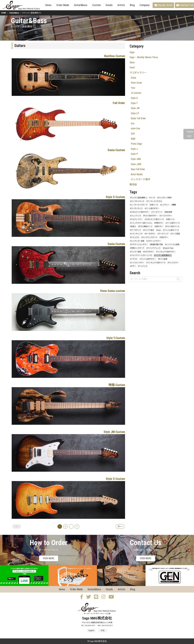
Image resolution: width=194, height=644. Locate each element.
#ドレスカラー (173, 263)
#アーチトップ (163, 234)
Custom (97, 5)
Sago (132, 52)
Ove (133, 123)
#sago (159, 230)
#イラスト (134, 259)
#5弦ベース (154, 205)
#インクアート (157, 212)
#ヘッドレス (143, 266)
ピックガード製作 (140, 179)
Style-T (134, 103)
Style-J (134, 149)
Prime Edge (136, 144)
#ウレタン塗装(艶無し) (139, 198)
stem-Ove (135, 128)
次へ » (120, 526)
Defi (133, 134)
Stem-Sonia (136, 83)
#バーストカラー (166, 216)
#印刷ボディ (159, 223)
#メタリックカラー (154, 241)
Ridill (133, 139)
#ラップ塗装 (175, 234)
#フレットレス (135, 216)
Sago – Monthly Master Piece (144, 57)
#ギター (133, 266)
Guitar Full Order (138, 118)
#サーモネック (135, 230)
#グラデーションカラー (139, 244)
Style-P (134, 154)
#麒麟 (174, 205)
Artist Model (137, 174)
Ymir (133, 88)
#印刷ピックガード (137, 248)
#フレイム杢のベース (171, 230)
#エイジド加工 (149, 230)
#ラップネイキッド (137, 201)
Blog (132, 5)
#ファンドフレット (154, 248)
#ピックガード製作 (164, 198)
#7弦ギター (164, 237)
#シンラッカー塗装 (137, 241)
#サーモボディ (150, 234)
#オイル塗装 (163, 259)
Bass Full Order (138, 169)
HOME (4, 13)
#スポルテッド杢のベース (154, 219)
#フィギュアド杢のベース (156, 263)
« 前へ (17, 526)
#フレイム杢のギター (148, 259)
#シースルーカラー (137, 263)
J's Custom (136, 93)
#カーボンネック (136, 208)
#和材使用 (168, 212)
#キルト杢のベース (172, 226)
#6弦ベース (170, 219)
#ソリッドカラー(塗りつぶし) (141, 223)
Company (145, 5)
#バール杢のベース (173, 223)
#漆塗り (133, 226)
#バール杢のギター (152, 208)
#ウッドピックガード (149, 237)
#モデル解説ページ (145, 226)
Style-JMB (136, 159)
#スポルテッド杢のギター (140, 212)
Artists (121, 5)
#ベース (152, 198)
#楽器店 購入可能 (156, 244)
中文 (189, 136)
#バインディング (136, 234)
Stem (132, 62)
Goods (109, 5)
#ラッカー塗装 (135, 252)
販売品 (133, 185)
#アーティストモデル (154, 201)
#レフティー (165, 205)
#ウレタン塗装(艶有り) (163, 255)
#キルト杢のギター (150, 216)
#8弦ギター (159, 226)
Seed (132, 67)
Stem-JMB (136, 164)
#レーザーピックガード (139, 205)
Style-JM (135, 108)
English (190, 132)
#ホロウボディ (148, 252)
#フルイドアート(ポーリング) (141, 255)
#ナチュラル (135, 237)
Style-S (134, 98)
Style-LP (135, 113)
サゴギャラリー (138, 73)
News (48, 5)
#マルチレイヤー (136, 219)
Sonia (133, 78)
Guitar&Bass (81, 5)
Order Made (63, 5)
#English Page (168, 248)
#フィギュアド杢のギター (166, 252)
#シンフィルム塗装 (172, 244)
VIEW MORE (49, 558)
